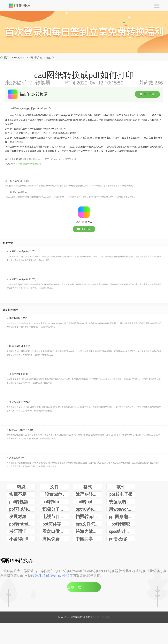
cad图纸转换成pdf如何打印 (29, 164)
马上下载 (147, 94)
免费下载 (84, 229)
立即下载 (74, 609)
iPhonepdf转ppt (20, 192)
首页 (6, 57)
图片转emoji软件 (21, 181)
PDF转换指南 (18, 57)
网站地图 (96, 639)
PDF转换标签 (106, 639)
